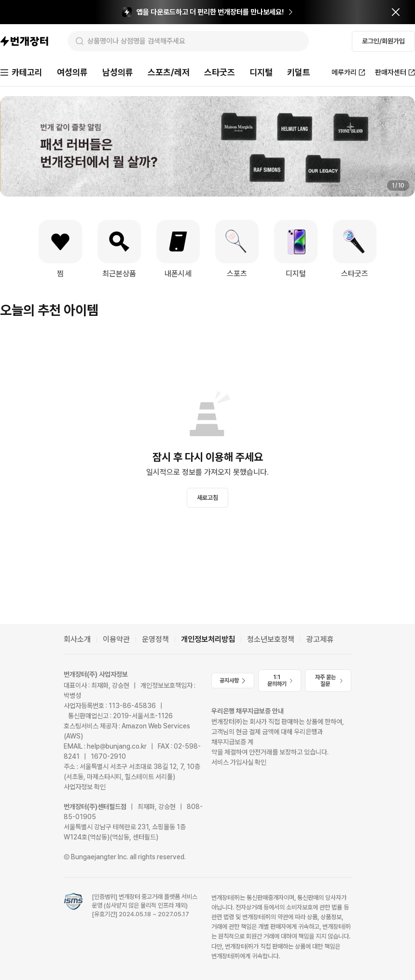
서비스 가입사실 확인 (239, 762)
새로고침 (207, 498)
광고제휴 (320, 639)
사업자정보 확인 (85, 787)
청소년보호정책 (271, 639)
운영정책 (155, 639)
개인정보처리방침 (208, 639)
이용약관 (116, 639)
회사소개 (77, 639)
